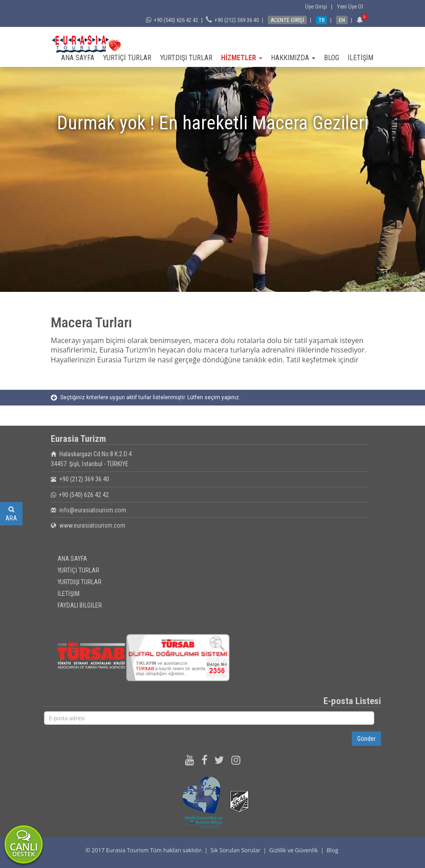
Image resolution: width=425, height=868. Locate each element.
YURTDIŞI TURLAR (186, 58)
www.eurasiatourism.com (92, 525)
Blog (332, 850)
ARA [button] (11, 514)
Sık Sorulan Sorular (235, 850)
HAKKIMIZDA (293, 58)
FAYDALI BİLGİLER (80, 605)
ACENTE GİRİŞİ (287, 20)
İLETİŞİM (361, 58)
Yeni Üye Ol (350, 7)
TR (321, 20)
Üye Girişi (317, 7)
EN (342, 20)
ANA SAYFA (78, 58)
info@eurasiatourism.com (93, 510)
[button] (361, 20)
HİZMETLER (242, 58)
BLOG (332, 58)
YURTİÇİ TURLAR (127, 58)
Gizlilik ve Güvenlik (293, 850)
